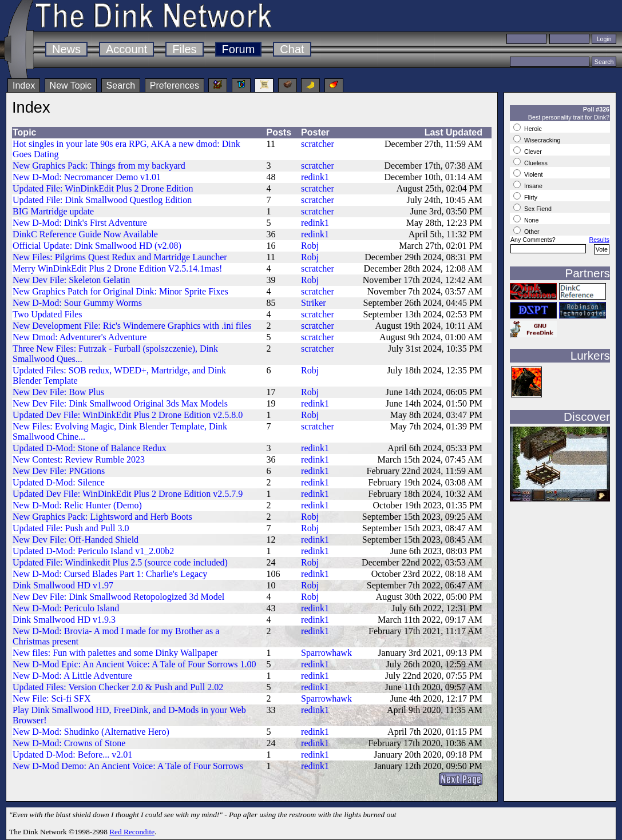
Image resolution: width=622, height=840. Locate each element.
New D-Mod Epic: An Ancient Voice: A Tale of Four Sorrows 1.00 (134, 664)
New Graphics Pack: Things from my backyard (99, 166)
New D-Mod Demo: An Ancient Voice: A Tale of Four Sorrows (128, 766)
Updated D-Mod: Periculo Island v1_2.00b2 (93, 551)
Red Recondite (132, 832)
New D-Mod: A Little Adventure (72, 676)
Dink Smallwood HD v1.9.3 (64, 620)
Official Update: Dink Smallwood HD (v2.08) (97, 246)
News (66, 49)
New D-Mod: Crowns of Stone (69, 743)
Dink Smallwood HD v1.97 (63, 585)
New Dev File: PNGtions (59, 471)
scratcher (318, 144)
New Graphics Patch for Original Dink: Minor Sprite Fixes (120, 291)
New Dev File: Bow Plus (58, 392)
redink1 (315, 177)
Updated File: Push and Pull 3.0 (71, 528)
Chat (292, 49)
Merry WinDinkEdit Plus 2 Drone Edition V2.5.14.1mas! (117, 268)
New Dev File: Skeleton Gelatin (71, 280)
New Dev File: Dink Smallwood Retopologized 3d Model (118, 597)
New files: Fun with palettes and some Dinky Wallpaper (115, 653)
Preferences (175, 85)
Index (24, 85)
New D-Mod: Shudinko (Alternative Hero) (91, 732)
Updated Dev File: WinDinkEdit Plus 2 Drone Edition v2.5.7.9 (128, 494)
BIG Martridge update (53, 211)
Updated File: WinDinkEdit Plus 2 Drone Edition (103, 188)
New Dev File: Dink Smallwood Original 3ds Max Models (120, 403)
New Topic (71, 85)
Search (121, 85)
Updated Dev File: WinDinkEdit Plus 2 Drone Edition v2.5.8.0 (128, 415)
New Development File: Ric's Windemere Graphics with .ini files (132, 326)
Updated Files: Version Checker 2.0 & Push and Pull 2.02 (118, 687)
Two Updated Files (47, 314)
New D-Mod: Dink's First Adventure (80, 223)
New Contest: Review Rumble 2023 (79, 459)
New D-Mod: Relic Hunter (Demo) (77, 505)
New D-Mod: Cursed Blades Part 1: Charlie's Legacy (110, 574)
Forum (239, 49)
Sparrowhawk (326, 653)
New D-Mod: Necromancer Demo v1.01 (87, 177)
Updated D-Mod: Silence (59, 482)
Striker (314, 303)
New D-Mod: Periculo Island (66, 608)
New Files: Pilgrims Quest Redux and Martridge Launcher (120, 257)
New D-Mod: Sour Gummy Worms (77, 303)
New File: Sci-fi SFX (51, 698)
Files (184, 49)
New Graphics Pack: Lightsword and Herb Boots (102, 517)
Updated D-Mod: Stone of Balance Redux (90, 448)
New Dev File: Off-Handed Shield (76, 540)
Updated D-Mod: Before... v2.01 (72, 755)
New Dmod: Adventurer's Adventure (80, 337)
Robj (310, 246)
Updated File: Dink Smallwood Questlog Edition (102, 200)
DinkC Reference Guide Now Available (85, 234)
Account (126, 49)
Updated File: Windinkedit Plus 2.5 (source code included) (120, 562)
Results (599, 240)
